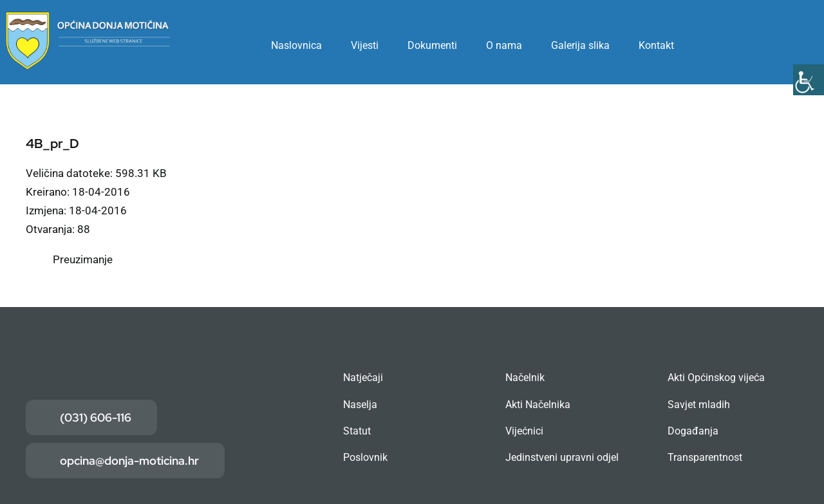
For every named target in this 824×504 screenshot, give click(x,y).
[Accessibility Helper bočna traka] (809, 80)
